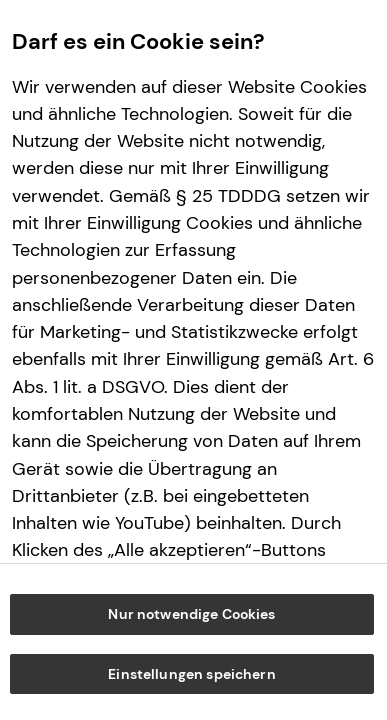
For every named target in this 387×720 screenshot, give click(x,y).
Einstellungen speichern (191, 674)
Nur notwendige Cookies (191, 614)
